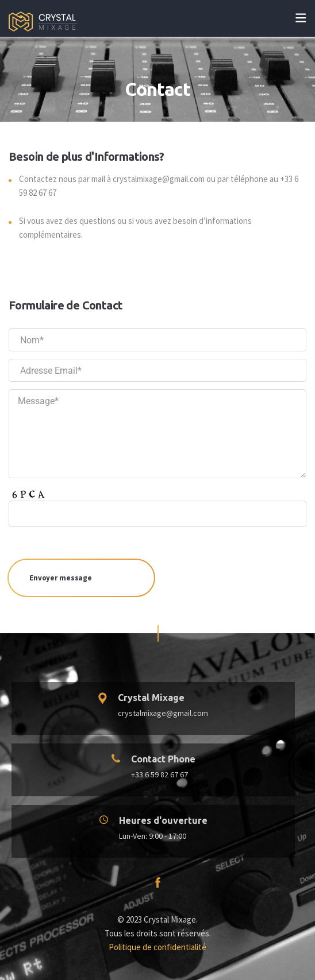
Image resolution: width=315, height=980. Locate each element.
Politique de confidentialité (157, 947)
